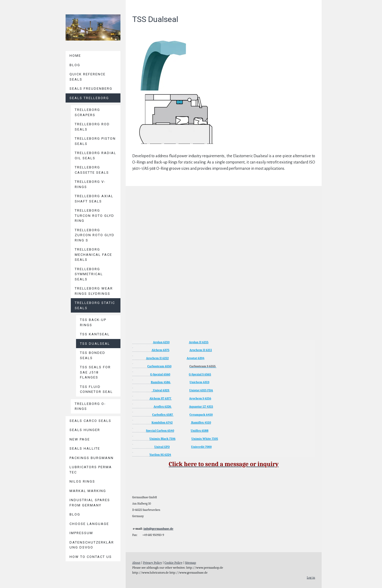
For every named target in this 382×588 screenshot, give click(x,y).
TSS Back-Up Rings (93, 322)
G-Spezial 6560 (160, 374)
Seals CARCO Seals (90, 421)
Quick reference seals (88, 77)
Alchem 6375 (160, 350)
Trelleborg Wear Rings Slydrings (94, 291)
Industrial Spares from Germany (90, 503)
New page (80, 439)
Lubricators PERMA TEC (91, 470)
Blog (75, 65)
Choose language (89, 524)
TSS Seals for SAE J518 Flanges (95, 372)
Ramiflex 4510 (201, 422)
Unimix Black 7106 (163, 439)
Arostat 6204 (195, 358)
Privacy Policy (152, 562)
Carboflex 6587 (163, 415)
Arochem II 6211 (201, 350)
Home (75, 56)
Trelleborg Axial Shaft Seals (94, 199)
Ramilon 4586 (160, 382)
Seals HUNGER (85, 430)
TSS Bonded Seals (93, 355)
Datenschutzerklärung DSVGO (92, 545)
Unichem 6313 (200, 382)
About (136, 562)
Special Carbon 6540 (160, 431)
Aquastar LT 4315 (201, 406)
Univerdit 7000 (201, 447)
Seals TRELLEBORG (89, 98)
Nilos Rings (82, 481)
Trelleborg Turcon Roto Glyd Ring (94, 216)
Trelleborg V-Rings (90, 184)
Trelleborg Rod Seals (92, 127)
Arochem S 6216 (200, 398)
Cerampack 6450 (201, 415)
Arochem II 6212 (157, 358)
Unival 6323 (160, 390)
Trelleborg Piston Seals (95, 141)
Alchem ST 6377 (160, 398)
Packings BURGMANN (92, 458)
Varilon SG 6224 (160, 455)
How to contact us (91, 557)
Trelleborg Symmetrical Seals (89, 274)
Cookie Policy (174, 562)
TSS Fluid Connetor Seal (96, 389)
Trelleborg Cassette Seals (92, 170)
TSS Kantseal (95, 334)
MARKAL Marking (88, 491)
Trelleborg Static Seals (95, 305)
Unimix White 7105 (205, 439)
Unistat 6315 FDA (201, 390)
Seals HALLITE (85, 448)
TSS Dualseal (95, 344)
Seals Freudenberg (91, 89)
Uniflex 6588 (200, 431)
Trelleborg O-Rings (90, 406)
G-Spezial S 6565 (200, 374)
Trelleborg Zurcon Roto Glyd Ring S (95, 235)
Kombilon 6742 (162, 422)
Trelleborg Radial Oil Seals (95, 156)
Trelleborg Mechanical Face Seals (93, 255)
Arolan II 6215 (199, 342)
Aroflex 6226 (162, 406)
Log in (311, 577)
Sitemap (190, 562)
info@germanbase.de (158, 529)
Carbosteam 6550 (159, 366)
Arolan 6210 (161, 342)
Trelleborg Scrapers (87, 112)
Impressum (81, 533)
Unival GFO (162, 447)
